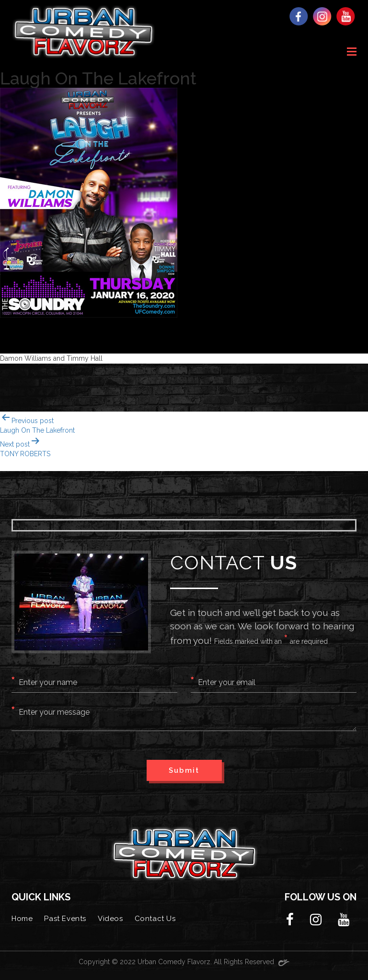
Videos (110, 919)
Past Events (65, 919)
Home (22, 919)
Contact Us (155, 919)
